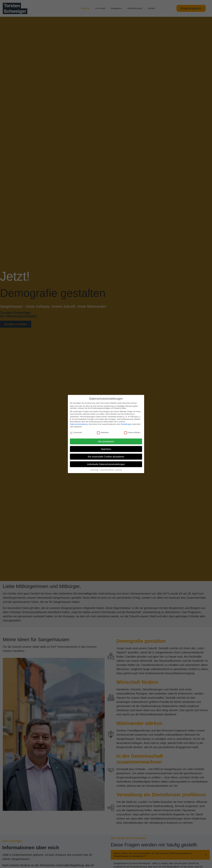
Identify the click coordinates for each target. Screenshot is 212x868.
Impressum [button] (119, 470)
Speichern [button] (106, 449)
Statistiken (103, 432)
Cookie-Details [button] (95, 470)
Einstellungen (126, 424)
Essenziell (76, 432)
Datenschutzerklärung (79, 424)
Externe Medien (132, 432)
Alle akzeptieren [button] (106, 441)
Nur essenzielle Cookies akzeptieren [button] (106, 457)
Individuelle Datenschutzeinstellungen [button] (106, 464)
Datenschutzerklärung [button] (107, 470)
